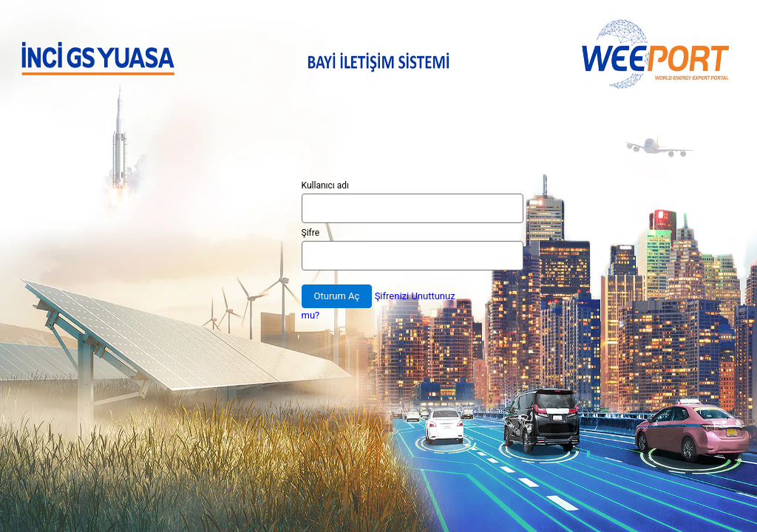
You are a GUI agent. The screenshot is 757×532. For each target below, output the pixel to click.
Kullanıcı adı (325, 185)
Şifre (311, 233)
